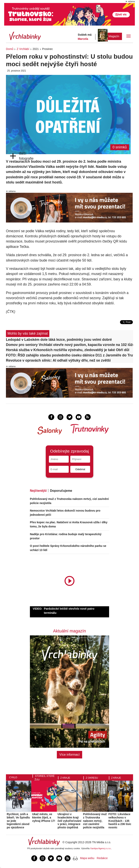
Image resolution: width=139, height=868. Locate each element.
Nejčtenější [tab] (38, 491)
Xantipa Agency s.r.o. (101, 848)
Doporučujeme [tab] (61, 491)
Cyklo (13, 777)
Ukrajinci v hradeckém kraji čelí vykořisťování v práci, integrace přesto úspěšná (69, 821)
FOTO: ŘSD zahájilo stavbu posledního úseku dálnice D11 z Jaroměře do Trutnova (69, 355)
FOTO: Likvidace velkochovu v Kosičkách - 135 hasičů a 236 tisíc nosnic (120, 821)
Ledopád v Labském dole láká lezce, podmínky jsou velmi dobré (59, 340)
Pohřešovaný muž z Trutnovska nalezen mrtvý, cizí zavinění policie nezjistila (95, 821)
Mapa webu (87, 858)
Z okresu (92, 778)
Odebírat (80, 469)
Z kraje (65, 778)
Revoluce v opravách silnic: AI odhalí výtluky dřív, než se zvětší (58, 360)
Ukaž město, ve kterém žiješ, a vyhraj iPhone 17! (44, 817)
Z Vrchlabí (23, 49)
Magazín (114, 36)
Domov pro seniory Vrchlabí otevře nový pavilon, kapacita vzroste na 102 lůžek (69, 345)
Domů (10, 49)
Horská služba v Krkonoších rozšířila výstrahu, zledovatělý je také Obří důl (68, 350)
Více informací (69, 755)
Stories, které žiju (44, 778)
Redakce (102, 858)
